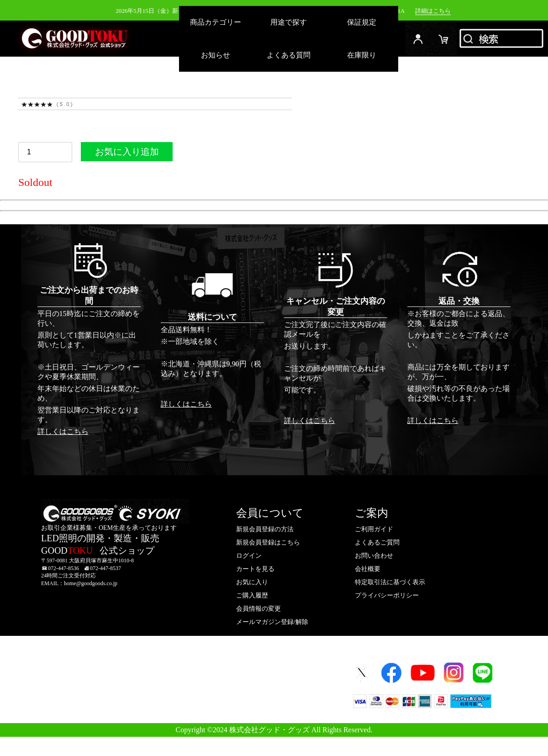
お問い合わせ (374, 556)
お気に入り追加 (127, 154)
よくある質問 (289, 55)
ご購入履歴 (252, 595)
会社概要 (368, 569)
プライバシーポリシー (387, 595)
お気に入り (252, 582)
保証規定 (362, 22)
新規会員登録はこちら (268, 542)
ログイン (418, 39)
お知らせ (216, 55)
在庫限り (362, 55)
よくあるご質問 (377, 542)
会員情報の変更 (258, 609)
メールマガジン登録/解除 (272, 622)
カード (444, 39)
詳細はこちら (433, 11)
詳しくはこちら (63, 431)
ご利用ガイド (374, 529)
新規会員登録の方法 (265, 529)
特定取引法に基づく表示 (390, 582)
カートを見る (255, 569)
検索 (502, 39)
